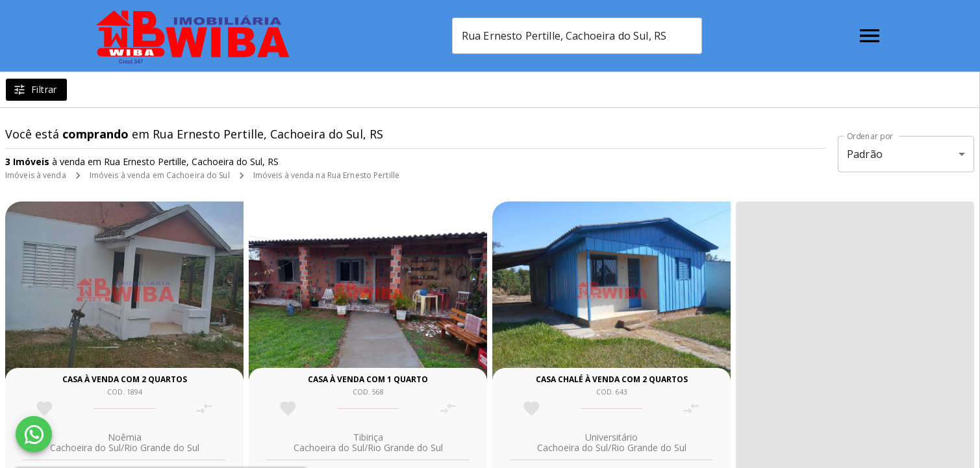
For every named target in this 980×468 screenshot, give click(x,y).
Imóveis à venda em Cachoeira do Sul (160, 175)
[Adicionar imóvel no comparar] (204, 409)
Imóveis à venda (36, 175)
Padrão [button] (865, 154)
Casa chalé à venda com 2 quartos (612, 379)
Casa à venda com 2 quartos (125, 379)
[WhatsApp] (34, 434)
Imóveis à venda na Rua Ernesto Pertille (326, 175)
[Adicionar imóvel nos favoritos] (44, 409)
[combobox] (577, 36)
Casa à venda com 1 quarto (368, 379)
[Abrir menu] (870, 36)
